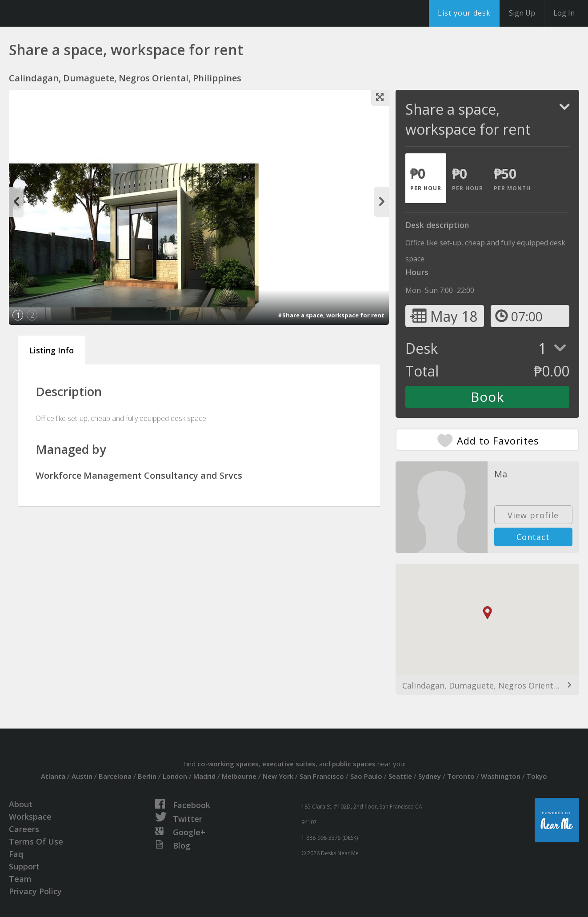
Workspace (30, 817)
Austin (82, 776)
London (175, 776)
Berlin (147, 776)
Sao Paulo (366, 776)
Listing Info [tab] (52, 350)
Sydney (430, 776)
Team (20, 879)
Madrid (204, 776)
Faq (16, 854)
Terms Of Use (36, 841)
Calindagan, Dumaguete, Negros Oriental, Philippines (487, 685)
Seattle (400, 776)
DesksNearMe (62, 13)
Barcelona (115, 776)
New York (278, 776)
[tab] (426, 178)
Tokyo (537, 776)
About (21, 804)
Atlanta (53, 776)
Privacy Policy (35, 891)
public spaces (354, 764)
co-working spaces (228, 764)
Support (24, 866)
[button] (488, 613)
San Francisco (322, 776)
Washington (501, 776)
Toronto (461, 776)
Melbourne (239, 776)
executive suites (289, 764)
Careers (24, 829)
